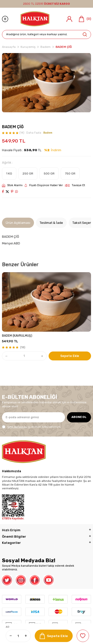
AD (8, 627)
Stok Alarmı (12, 185)
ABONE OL (79, 417)
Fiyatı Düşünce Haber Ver (44, 185)
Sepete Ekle (54, 636)
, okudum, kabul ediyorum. (31, 427)
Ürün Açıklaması (18, 223)
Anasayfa (9, 47)
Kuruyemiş (28, 47)
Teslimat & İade (51, 223)
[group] (46, 83)
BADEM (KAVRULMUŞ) (17, 336)
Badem (46, 47)
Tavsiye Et (75, 185)
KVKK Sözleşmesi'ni (19, 427)
